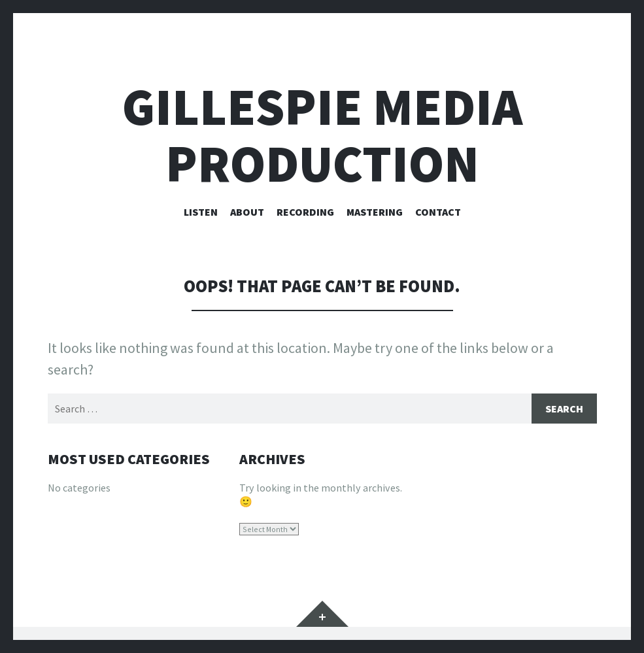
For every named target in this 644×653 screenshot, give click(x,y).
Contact (438, 212)
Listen (201, 212)
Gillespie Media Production (322, 135)
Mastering (375, 212)
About (247, 212)
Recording (305, 212)
